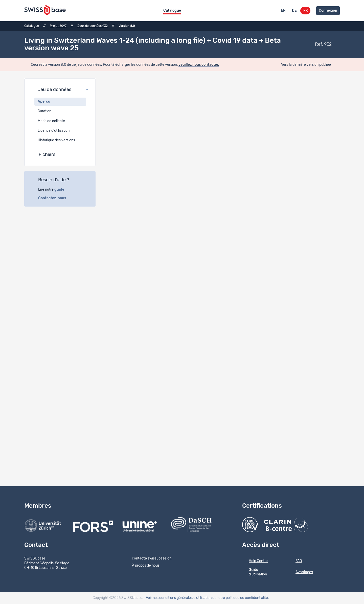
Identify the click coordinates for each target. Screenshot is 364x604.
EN (283, 11)
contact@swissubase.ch (149, 559)
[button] (60, 90)
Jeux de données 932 (93, 26)
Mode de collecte (51, 121)
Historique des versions (56, 140)
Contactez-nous (55, 198)
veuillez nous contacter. (199, 65)
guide (62, 190)
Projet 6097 (58, 26)
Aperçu (44, 102)
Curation (44, 111)
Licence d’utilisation (54, 131)
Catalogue (172, 11)
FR (305, 11)
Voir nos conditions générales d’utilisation (179, 598)
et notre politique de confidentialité (240, 598)
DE (294, 11)
